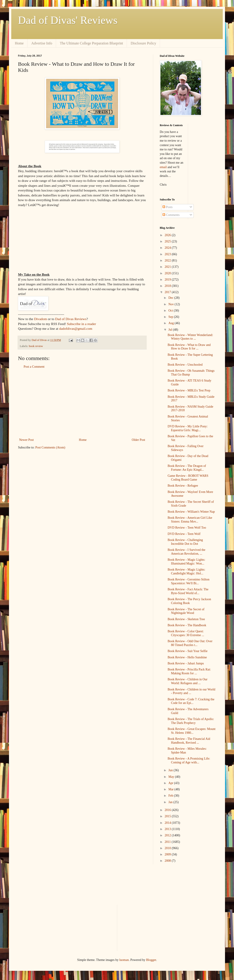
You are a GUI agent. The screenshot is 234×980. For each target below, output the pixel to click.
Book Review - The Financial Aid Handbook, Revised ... (189, 741)
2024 (168, 248)
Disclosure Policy (143, 43)
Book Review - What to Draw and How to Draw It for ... (189, 347)
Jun (171, 770)
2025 (168, 241)
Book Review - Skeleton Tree (186, 619)
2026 (168, 235)
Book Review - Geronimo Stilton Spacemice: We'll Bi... (189, 581)
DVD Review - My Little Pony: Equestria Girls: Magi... (188, 428)
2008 (168, 861)
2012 (168, 835)
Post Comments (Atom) (50, 447)
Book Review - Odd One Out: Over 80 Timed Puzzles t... (190, 643)
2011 (168, 842)
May (172, 777)
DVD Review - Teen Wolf (184, 534)
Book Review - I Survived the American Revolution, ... (187, 552)
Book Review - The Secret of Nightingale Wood (186, 611)
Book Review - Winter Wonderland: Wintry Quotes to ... (190, 337)
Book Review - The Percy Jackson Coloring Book (189, 601)
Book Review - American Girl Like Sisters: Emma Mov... (190, 520)
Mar (171, 789)
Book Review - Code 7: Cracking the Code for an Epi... (191, 701)
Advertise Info (42, 43)
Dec (171, 298)
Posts (168, 207)
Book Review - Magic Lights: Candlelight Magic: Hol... (186, 571)
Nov (171, 304)
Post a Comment (34, 367)
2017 (168, 292)
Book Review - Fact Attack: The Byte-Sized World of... (188, 591)
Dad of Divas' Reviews (68, 20)
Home (19, 43)
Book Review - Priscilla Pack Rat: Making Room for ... (189, 671)
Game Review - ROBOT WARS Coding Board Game (188, 478)
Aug (171, 323)
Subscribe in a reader (81, 324)
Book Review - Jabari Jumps (186, 663)
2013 (168, 829)
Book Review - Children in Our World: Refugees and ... (188, 681)
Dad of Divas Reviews (71, 319)
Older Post (139, 440)
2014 (168, 823)
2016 (168, 810)
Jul (171, 330)
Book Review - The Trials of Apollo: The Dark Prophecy (191, 721)
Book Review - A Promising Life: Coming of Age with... (189, 760)
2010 (168, 848)
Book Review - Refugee (183, 486)
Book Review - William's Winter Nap (191, 512)
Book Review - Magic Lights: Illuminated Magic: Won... (186, 562)
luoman (124, 960)
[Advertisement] (82, 403)
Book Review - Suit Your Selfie (188, 651)
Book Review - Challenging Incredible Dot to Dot (185, 542)
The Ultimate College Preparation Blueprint (91, 43)
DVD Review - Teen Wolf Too (187, 528)
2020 (168, 273)
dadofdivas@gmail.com (76, 328)
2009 (168, 854)
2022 (168, 260)
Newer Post (26, 440)
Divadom (40, 319)
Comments (171, 215)
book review (36, 346)
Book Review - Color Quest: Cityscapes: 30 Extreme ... (186, 633)
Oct (171, 311)
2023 (168, 254)
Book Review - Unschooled (185, 365)
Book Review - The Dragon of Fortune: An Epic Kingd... (187, 468)
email (163, 167)
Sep (171, 317)
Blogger (151, 960)
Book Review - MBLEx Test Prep (189, 390)
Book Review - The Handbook (187, 625)
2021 (168, 267)
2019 (168, 280)
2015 (168, 816)
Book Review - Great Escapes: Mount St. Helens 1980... (192, 731)
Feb (171, 796)
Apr (171, 783)
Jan (171, 802)
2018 (168, 286)
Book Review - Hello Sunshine (187, 657)
